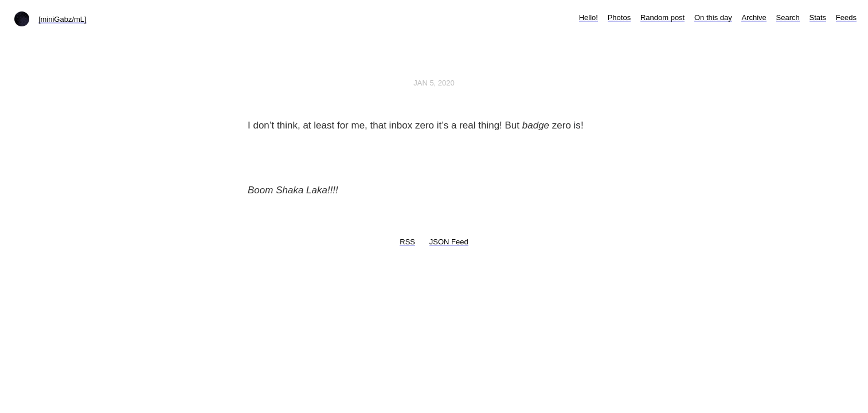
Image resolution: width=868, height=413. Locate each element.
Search (788, 17)
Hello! (589, 17)
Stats (818, 17)
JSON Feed (449, 242)
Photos (619, 17)
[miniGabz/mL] (62, 19)
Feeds (846, 17)
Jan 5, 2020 (434, 83)
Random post (662, 17)
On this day (713, 17)
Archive (754, 17)
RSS (407, 242)
